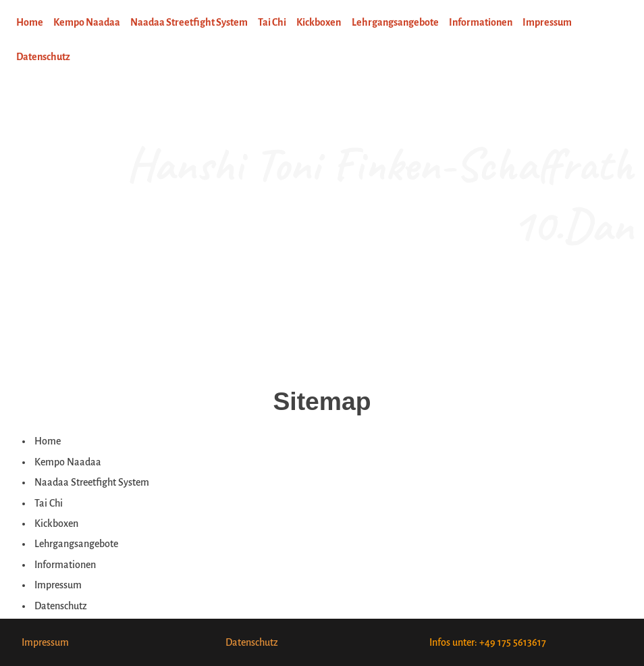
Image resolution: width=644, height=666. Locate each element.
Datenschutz (252, 642)
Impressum (45, 642)
